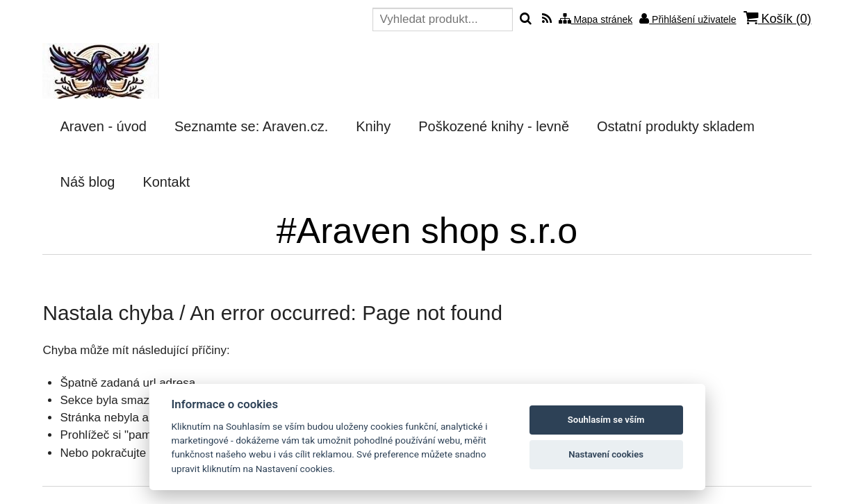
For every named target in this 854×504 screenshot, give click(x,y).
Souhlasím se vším (606, 420)
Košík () (778, 18)
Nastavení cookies (606, 454)
